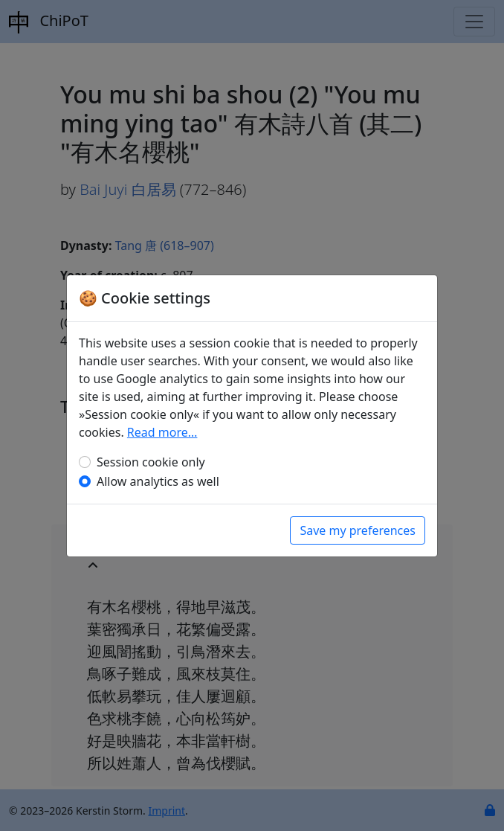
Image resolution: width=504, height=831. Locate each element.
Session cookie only (151, 462)
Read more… (162, 432)
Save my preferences (358, 530)
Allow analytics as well (158, 481)
